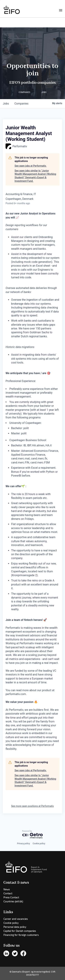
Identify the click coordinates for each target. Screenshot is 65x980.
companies (21, 104)
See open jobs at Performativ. (31, 166)
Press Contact (11, 897)
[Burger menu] (61, 10)
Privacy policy (23, 844)
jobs (6, 104)
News (7, 889)
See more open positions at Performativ (32, 806)
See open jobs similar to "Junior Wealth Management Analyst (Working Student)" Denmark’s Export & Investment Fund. (35, 176)
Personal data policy (15, 927)
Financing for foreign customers (21, 935)
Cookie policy (39, 844)
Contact (8, 893)
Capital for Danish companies (20, 931)
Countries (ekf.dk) (13, 901)
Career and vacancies (16, 919)
